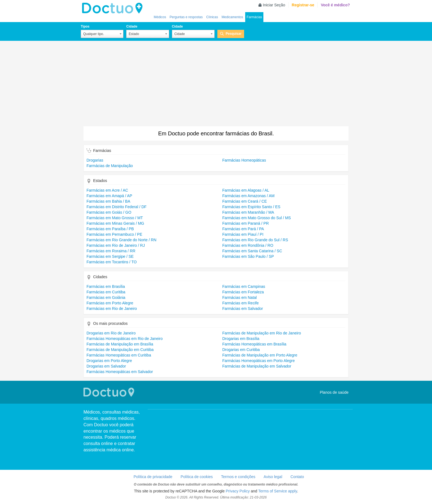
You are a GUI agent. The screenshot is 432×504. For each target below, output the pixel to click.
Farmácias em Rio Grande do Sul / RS (255, 240)
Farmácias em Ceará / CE (245, 201)
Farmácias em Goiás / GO (109, 212)
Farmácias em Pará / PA (243, 229)
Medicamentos (232, 17)
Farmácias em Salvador (243, 309)
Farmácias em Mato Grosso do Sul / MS (257, 218)
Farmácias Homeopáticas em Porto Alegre (259, 361)
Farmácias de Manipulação (110, 166)
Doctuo (114, 8)
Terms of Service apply (278, 491)
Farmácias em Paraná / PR (246, 223)
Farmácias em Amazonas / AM (249, 196)
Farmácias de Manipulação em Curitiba (120, 350)
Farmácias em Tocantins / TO (112, 262)
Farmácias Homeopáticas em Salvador (120, 372)
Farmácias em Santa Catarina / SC (252, 251)
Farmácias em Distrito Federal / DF (117, 207)
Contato (297, 477)
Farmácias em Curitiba (106, 292)
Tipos (85, 26)
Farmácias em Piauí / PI (243, 234)
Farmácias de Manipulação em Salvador (257, 366)
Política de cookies (197, 477)
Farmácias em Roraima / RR (111, 251)
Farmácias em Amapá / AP (109, 196)
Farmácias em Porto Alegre (110, 303)
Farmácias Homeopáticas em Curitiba (119, 355)
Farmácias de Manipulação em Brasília (120, 344)
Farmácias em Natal (240, 297)
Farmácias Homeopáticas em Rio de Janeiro (125, 339)
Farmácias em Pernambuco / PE (114, 234)
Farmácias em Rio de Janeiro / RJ (116, 245)
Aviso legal (273, 477)
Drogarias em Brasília (241, 339)
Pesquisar (233, 34)
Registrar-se (303, 5)
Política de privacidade (153, 477)
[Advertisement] (216, 85)
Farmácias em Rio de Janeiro (112, 309)
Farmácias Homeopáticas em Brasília (254, 344)
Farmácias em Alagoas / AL (246, 190)
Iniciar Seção (274, 5)
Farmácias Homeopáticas (244, 160)
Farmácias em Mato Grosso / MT (115, 218)
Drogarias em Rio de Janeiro (111, 333)
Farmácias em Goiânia (106, 297)
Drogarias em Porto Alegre (109, 361)
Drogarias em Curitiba (241, 350)
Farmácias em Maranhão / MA (248, 212)
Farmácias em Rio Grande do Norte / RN (121, 240)
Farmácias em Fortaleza (243, 292)
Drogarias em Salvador (106, 366)
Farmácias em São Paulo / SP (248, 256)
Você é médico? (335, 5)
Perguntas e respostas (186, 17)
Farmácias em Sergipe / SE (110, 256)
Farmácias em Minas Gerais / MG (115, 223)
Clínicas (212, 17)
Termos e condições (238, 477)
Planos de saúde (334, 392)
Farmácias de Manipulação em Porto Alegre (260, 355)
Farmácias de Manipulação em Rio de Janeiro (262, 333)
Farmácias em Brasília (106, 286)
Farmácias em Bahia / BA (108, 201)
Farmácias (254, 17)
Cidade (132, 26)
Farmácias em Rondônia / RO (248, 245)
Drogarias (95, 160)
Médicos (160, 17)
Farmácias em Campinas (244, 286)
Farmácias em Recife (241, 303)
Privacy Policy (238, 491)
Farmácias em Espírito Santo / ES (251, 207)
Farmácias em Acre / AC (107, 190)
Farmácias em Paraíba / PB (110, 229)
